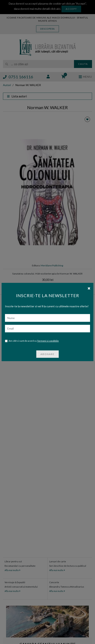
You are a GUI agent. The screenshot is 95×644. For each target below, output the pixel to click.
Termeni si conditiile (48, 334)
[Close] (89, 281)
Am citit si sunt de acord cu (32, 334)
